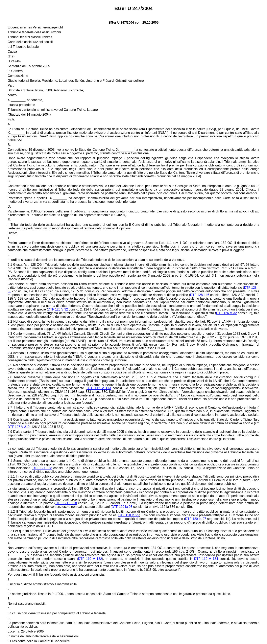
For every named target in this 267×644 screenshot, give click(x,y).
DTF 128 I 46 (200, 295)
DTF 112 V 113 (99, 388)
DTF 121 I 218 (66, 503)
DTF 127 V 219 (19, 427)
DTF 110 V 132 (90, 559)
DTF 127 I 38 (42, 468)
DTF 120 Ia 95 (122, 507)
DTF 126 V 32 (58, 309)
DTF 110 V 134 (206, 559)
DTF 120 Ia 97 (196, 519)
